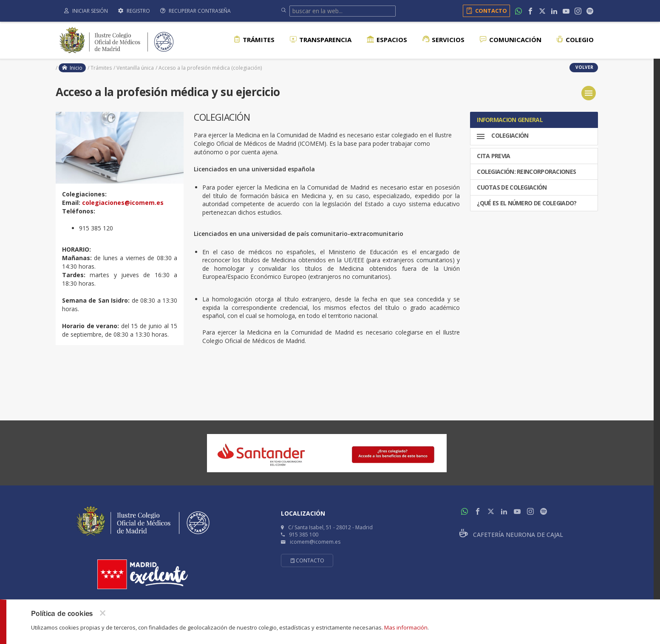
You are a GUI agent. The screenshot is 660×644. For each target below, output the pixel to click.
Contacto (485, 11)
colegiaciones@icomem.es (123, 203)
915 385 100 (304, 535)
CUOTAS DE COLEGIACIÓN (511, 185)
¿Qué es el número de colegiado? (526, 200)
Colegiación (502, 136)
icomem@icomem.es (315, 542)
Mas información (406, 627)
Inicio (72, 68)
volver (584, 67)
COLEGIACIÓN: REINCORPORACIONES (526, 169)
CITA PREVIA (493, 153)
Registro (134, 11)
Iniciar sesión (86, 11)
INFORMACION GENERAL (509, 120)
